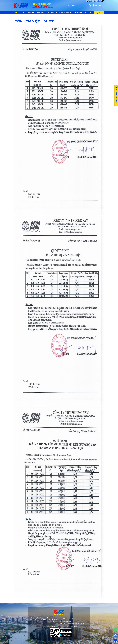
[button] (115, 640)
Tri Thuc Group (73, 627)
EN (104, 5)
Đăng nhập (97, 5)
